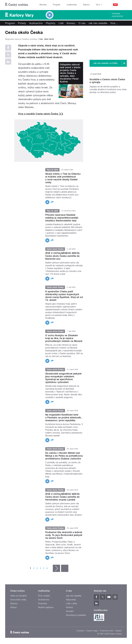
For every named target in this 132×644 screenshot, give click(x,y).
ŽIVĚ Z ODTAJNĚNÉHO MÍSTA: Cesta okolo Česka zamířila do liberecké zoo (63, 256)
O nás (82, 23)
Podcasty (43, 604)
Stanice (77, 5)
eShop (13, 607)
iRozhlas (42, 5)
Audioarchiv (117, 16)
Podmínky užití (107, 631)
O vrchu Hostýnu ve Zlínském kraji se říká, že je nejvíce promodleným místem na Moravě (64, 338)
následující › (56, 568)
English (119, 631)
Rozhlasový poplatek (76, 615)
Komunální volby (18, 600)
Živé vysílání (44, 596)
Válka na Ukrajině (18, 596)
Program (53, 5)
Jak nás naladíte (98, 23)
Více (114, 23)
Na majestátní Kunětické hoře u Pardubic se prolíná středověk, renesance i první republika (63, 418)
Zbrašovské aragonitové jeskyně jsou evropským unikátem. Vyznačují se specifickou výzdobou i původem (63, 378)
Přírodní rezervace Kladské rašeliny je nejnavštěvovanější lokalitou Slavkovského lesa (62, 218)
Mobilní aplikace (46, 607)
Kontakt (70, 611)
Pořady (22, 23)
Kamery (71, 23)
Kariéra (69, 607)
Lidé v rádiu (72, 604)
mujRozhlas (65, 5)
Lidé (61, 23)
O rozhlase (89, 5)
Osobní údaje (92, 631)
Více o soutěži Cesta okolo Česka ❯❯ (41, 114)
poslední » (65, 568)
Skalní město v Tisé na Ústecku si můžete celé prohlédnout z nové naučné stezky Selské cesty (63, 178)
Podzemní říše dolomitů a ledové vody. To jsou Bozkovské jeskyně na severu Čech (64, 535)
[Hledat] (123, 5)
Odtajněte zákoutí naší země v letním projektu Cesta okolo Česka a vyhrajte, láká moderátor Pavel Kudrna (70, 73)
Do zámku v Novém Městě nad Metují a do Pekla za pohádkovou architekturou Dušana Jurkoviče (64, 456)
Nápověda (71, 600)
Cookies (80, 631)
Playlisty (51, 23)
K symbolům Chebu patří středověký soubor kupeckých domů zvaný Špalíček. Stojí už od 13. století (64, 296)
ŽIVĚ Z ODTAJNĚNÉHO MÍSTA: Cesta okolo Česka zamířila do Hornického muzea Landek (63, 497)
